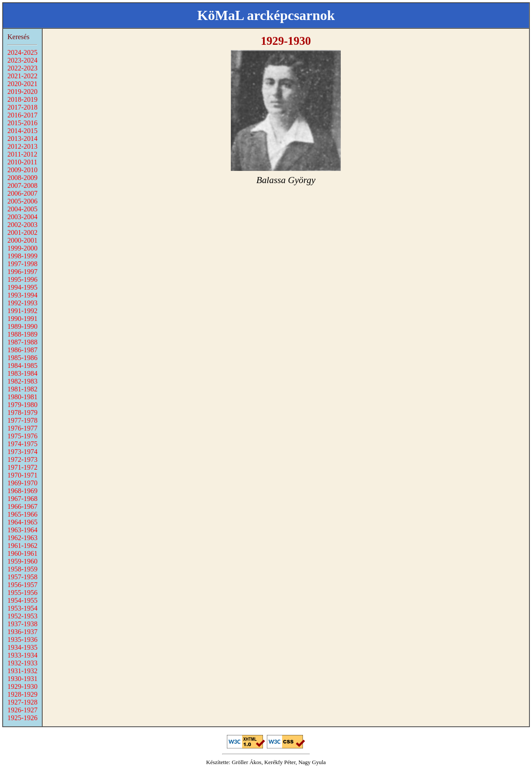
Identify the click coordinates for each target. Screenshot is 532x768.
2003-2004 (22, 217)
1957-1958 (22, 577)
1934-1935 (22, 647)
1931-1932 (22, 671)
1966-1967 (22, 506)
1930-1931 (22, 679)
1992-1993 (22, 303)
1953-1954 (22, 608)
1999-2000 (22, 248)
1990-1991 (22, 319)
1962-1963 (22, 538)
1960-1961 (22, 553)
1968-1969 (22, 491)
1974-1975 (22, 444)
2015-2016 (22, 123)
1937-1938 (22, 624)
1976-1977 (22, 428)
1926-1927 (22, 710)
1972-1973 (22, 459)
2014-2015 (22, 131)
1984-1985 (22, 366)
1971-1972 (22, 467)
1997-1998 (22, 264)
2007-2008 (22, 185)
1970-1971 (22, 475)
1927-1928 (22, 702)
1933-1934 (22, 655)
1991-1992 (22, 311)
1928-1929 (22, 694)
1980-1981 (22, 397)
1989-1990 (22, 326)
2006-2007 (22, 193)
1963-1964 (22, 530)
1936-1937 (22, 632)
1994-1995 (22, 287)
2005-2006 (22, 201)
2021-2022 (22, 76)
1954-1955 (22, 600)
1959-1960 (22, 561)
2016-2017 (22, 115)
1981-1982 (22, 389)
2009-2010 (22, 170)
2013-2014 (22, 139)
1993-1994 (22, 295)
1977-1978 (22, 420)
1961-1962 (22, 546)
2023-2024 (22, 60)
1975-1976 (22, 436)
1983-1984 (22, 373)
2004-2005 (22, 209)
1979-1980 (22, 405)
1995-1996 (22, 279)
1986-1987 (22, 350)
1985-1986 (22, 358)
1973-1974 (22, 452)
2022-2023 (22, 68)
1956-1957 (22, 585)
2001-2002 (22, 232)
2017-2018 (22, 107)
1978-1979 (22, 412)
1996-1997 (22, 272)
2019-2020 (22, 92)
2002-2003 (22, 225)
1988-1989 (22, 334)
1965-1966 (22, 514)
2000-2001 (22, 240)
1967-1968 (22, 499)
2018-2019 (22, 99)
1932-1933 (22, 663)
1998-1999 (22, 256)
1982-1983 (22, 381)
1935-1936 (22, 639)
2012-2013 (22, 146)
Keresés (18, 37)
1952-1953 (22, 616)
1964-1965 (22, 522)
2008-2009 (22, 178)
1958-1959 (22, 569)
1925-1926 (22, 718)
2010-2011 (22, 162)
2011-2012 (22, 154)
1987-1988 (22, 342)
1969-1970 (22, 483)
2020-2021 (22, 84)
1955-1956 (22, 593)
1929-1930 (22, 686)
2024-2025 (22, 52)
